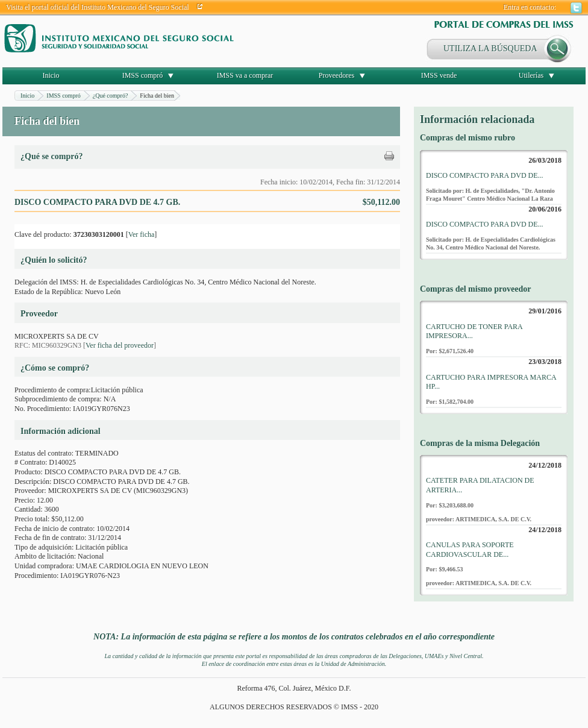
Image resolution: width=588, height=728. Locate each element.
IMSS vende (439, 75)
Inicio (51, 75)
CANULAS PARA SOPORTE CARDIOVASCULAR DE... (470, 550)
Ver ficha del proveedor (120, 345)
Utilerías (531, 75)
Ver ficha (142, 234)
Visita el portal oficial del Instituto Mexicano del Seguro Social (98, 7)
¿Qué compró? (111, 96)
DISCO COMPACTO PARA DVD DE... (485, 175)
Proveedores (336, 75)
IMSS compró (143, 75)
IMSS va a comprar (245, 75)
